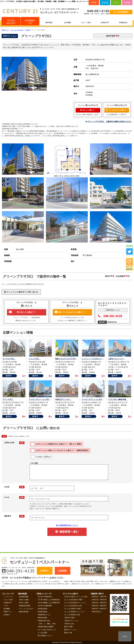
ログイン (116, 3)
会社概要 (68, 22)
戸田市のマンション (71, 621)
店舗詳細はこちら (113, 310)
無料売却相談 (42, 618)
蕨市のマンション (71, 630)
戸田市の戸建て (70, 618)
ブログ (6, 606)
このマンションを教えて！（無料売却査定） (60, 451)
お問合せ (7, 615)
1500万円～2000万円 (99, 597)
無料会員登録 (24, 612)
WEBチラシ (8, 612)
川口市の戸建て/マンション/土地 (76, 597)
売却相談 (127, 3)
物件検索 (49, 22)
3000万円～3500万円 (99, 606)
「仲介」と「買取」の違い (47, 624)
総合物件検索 (24, 597)
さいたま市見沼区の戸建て (74, 600)
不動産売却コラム (44, 615)
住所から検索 (24, 600)
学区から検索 (24, 603)
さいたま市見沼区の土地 (73, 606)
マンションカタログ (26, 609)
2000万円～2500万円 (99, 600)
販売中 (9, 376)
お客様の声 (105, 22)
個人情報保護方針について (67, 525)
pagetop (125, 636)
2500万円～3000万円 (99, 603)
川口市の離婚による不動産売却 (49, 603)
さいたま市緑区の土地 (72, 615)
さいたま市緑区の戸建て (73, 609)
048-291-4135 (110, 316)
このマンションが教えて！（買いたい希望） (57, 444)
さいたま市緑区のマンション (74, 612)
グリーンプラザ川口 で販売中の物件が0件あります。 (110, 122)
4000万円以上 (97, 612)
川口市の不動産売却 (45, 597)
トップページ (8, 597)
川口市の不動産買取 (45, 606)
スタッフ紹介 (86, 22)
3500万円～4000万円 (99, 609)
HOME (94, 3)
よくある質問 (42, 633)
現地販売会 (123, 22)
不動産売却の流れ (44, 621)
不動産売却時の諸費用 (46, 627)
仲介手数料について (45, 636)
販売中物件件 (113, 36)
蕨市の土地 (68, 633)
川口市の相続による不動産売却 (49, 600)
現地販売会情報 (24, 606)
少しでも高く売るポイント (47, 630)
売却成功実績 (42, 609)
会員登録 (105, 3)
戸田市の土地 (69, 624)
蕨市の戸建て (69, 627)
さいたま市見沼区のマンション (75, 603)
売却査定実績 (42, 612)
